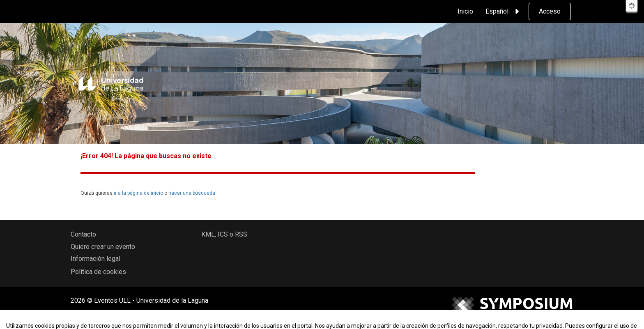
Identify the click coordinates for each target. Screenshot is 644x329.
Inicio (465, 11)
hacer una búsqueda (192, 193)
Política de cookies (98, 272)
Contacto (83, 234)
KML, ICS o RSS (224, 234)
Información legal (95, 259)
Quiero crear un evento (103, 247)
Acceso (550, 11)
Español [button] (504, 12)
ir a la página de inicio (138, 193)
